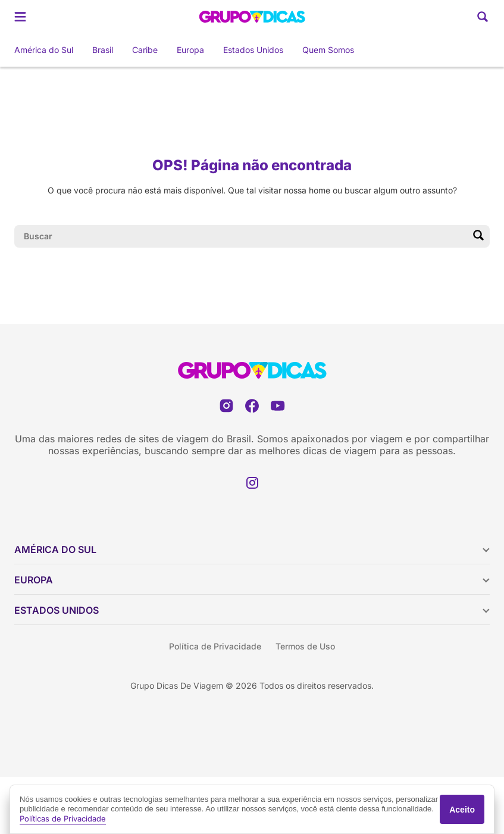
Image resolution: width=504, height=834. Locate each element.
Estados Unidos (253, 50)
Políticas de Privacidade (63, 819)
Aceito (462, 810)
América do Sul (44, 50)
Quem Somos (328, 50)
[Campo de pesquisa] (242, 236)
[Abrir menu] (20, 17)
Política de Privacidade (215, 646)
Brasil (103, 50)
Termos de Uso (305, 646)
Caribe (145, 50)
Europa (190, 50)
